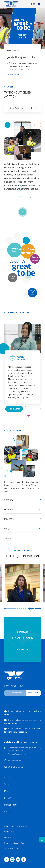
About (7, 777)
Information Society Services (16, 826)
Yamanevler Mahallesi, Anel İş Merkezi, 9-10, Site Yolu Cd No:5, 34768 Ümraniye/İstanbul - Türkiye (22, 751)
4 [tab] (11, 609)
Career (16, 50)
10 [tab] (23, 609)
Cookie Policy (9, 832)
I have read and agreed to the (22, 722)
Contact (8, 812)
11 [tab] (25, 609)
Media (7, 791)
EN (34, 4)
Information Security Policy (15, 843)
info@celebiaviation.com (16, 767)
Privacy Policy (10, 837)
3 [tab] (9, 609)
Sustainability (11, 805)
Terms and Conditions (13, 848)
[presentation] (20, 702)
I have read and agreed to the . (22, 713)
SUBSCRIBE (33, 693)
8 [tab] (19, 609)
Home (9, 50)
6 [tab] (15, 609)
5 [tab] (13, 609)
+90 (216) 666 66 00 (14, 761)
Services (8, 784)
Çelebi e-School (14, 409)
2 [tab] (7, 609)
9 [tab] (21, 609)
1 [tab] (5, 609)
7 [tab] (17, 609)
